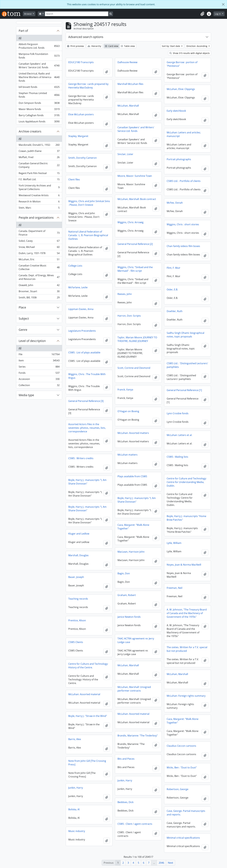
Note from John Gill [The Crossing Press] (87, 763)
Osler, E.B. (172, 289)
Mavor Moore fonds (39, 110)
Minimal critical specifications (183, 838)
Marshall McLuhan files (130, 84)
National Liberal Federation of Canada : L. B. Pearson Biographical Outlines (88, 235)
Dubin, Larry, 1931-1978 (39, 254)
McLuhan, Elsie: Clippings (181, 89)
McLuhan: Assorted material (84, 694)
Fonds (39, 373)
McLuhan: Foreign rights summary (186, 696)
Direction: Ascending (197, 46)
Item (39, 361)
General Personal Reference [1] (184, 390)
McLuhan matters (127, 455)
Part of (23, 31)
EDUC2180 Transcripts (81, 62)
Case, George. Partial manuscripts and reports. (186, 813)
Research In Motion (39, 202)
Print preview (75, 46)
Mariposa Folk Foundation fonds (39, 56)
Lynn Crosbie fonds (178, 413)
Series (39, 367)
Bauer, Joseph (76, 577)
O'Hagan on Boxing (128, 411)
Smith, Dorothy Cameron (83, 158)
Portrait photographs (179, 159)
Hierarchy (94, 46)
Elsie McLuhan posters (81, 114)
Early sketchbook (176, 111)
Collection (39, 386)
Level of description (32, 341)
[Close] (223, 4)
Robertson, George (178, 789)
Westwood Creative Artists (39, 196)
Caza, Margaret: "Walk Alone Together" (133, 527)
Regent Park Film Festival (39, 174)
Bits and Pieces (126, 759)
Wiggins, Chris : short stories (183, 224)
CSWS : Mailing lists (177, 457)
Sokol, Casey (39, 241)
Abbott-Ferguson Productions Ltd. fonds (39, 46)
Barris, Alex (75, 739)
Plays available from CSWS (132, 476)
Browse (28, 14)
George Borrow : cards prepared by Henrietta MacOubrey (88, 86)
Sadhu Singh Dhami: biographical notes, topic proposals (185, 335)
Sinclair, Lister (125, 154)
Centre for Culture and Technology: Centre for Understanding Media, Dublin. (187, 482)
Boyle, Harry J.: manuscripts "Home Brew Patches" (186, 518)
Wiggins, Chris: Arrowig (130, 222)
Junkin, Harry (125, 780)
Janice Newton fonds (129, 617)
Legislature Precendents (82, 331)
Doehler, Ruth (175, 311)
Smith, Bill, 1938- (39, 298)
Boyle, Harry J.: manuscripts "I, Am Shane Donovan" (87, 482)
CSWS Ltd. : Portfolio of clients (184, 181)
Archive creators (30, 131)
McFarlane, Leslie (78, 287)
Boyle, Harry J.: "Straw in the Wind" (88, 716)
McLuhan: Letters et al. (179, 435)
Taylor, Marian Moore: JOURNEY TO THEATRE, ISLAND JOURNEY (137, 339)
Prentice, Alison (77, 620)
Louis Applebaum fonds (39, 122)
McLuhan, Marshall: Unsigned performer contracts (134, 689)
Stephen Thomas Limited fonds (39, 95)
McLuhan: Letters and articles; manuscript (184, 134)
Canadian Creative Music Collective (39, 267)
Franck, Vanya (125, 390)
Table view (128, 46)
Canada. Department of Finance (39, 233)
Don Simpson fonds (39, 104)
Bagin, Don (124, 573)
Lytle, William (174, 543)
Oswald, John (39, 286)
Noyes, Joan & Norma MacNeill (184, 565)
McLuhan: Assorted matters (133, 433)
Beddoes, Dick (125, 802)
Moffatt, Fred (39, 158)
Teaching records (78, 599)
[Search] (77, 14)
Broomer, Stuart (39, 292)
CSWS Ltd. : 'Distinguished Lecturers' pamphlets (187, 365)
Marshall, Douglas (78, 555)
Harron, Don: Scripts (129, 316)
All (20, 38)
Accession (39, 380)
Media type (26, 395)
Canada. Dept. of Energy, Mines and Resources (39, 277)
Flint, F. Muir (174, 268)
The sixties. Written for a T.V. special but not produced (187, 649)
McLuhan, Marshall (128, 106)
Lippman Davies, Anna (81, 309)
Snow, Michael (39, 248)
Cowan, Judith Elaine (39, 152)
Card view (112, 46)
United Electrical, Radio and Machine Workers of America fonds (39, 77)
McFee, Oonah (175, 203)
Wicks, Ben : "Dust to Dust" (182, 767)
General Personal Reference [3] (86, 401)
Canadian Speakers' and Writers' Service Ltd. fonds (39, 66)
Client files (74, 179)
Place (22, 307)
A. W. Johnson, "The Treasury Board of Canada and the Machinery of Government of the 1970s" (187, 613)
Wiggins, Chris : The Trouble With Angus (87, 376)
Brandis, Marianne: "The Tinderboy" (138, 736)
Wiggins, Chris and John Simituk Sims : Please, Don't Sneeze (89, 203)
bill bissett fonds (39, 88)
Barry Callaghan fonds (39, 116)
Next (171, 863)
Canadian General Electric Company (39, 165)
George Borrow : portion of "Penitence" (182, 64)
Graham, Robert (127, 595)
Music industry (77, 831)
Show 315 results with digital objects (190, 53)
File (39, 355)
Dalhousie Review (127, 62)
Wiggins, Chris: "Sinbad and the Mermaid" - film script (135, 269)
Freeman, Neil (174, 588)
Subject (24, 318)
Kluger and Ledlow (79, 534)
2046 (161, 863)
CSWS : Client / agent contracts (135, 824)
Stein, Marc (39, 208)
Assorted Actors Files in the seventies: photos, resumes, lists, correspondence (87, 428)
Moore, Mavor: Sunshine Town (135, 176)
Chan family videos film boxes (183, 246)
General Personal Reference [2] (135, 244)
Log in (218, 14)
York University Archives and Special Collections (39, 187)
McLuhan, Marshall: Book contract (137, 199)
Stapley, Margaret (78, 136)
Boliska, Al (74, 809)
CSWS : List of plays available (84, 352)
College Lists (75, 266)
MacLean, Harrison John (131, 552)
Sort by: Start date (171, 46)
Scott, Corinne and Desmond (134, 368)
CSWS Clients (76, 642)
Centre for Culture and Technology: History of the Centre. (88, 666)
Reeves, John (125, 294)
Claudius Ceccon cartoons (181, 746)
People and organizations (36, 218)
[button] (202, 14)
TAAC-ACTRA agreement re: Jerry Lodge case (136, 640)
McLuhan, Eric (39, 260)
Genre (23, 330)
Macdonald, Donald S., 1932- (39, 145)
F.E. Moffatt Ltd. (39, 180)
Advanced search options (86, 37)
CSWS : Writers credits (81, 458)
